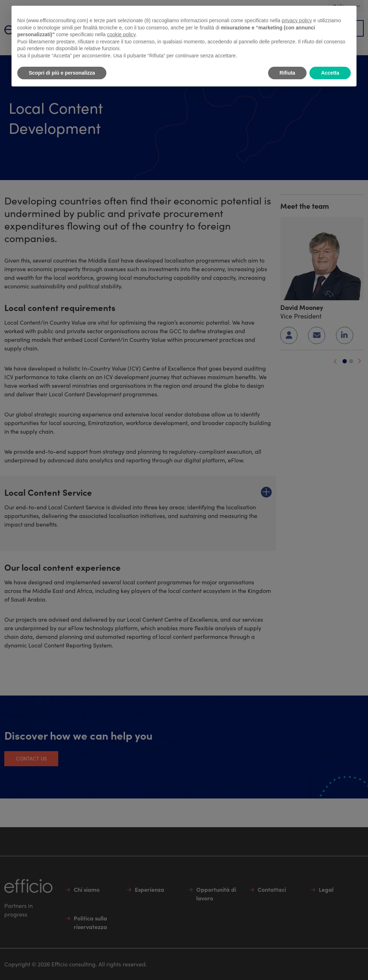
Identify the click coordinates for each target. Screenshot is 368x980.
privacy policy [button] (297, 20)
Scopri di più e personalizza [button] (62, 73)
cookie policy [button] (121, 34)
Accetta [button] (330, 73)
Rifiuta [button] (287, 73)
